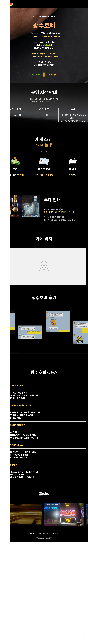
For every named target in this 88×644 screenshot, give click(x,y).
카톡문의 (52, 75)
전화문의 (36, 75)
